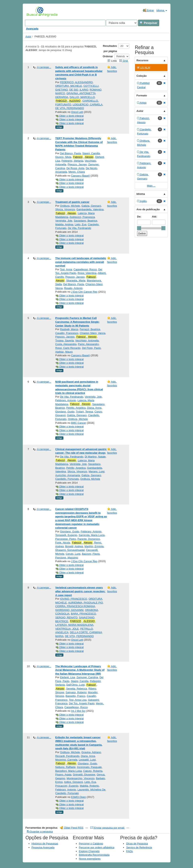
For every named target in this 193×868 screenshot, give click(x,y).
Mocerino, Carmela (66, 760)
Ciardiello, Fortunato (67, 479)
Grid (124, 61)
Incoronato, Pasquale (89, 767)
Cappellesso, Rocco (85, 269)
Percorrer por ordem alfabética (97, 847)
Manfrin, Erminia (94, 546)
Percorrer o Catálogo (91, 844)
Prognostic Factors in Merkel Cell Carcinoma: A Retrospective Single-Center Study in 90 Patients (77, 322)
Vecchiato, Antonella (87, 341)
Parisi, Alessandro (88, 344)
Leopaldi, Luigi (87, 760)
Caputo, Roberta (93, 771)
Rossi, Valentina (87, 273)
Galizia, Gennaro (91, 206)
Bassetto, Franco (75, 696)
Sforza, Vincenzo (65, 209)
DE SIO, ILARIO (79, 90)
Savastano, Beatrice (85, 221)
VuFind (33, 11)
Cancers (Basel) (80, 176)
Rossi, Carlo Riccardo (68, 348)
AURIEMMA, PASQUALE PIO (86, 603)
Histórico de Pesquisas (45, 844)
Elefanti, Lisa (67, 677)
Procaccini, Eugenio (67, 786)
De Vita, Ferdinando (79, 228)
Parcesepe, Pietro (66, 539)
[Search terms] (65, 23)
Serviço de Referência (139, 847)
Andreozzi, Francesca (82, 217)
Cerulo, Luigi (73, 554)
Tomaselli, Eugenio (66, 535)
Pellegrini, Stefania (72, 161)
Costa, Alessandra (66, 344)
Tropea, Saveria (65, 341)
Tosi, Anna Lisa (78, 700)
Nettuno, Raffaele (66, 767)
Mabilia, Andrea (64, 224)
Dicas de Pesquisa (137, 844)
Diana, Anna (94, 408)
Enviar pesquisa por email (108, 828)
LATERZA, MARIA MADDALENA (74, 625)
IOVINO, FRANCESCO (73, 599)
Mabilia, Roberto (89, 786)
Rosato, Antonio (73, 288)
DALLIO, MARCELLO (82, 97)
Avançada (32, 29)
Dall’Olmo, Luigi (75, 685)
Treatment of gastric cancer (72, 202)
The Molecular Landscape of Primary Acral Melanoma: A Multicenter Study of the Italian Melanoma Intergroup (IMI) (80, 670)
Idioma (162, 10)
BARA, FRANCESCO (84, 614)
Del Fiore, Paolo (91, 348)
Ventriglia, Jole (64, 221)
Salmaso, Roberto (76, 692)
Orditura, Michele (70, 206)
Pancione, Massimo (67, 558)
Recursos (142, 60)
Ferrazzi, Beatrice (90, 329)
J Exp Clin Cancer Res (84, 292)
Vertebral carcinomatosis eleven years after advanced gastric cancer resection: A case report (80, 591)
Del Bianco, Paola (70, 153)
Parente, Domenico (89, 539)
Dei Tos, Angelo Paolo (82, 703)
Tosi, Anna (66, 269)
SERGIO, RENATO (67, 617)
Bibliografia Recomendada (94, 855)
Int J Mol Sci (78, 711)
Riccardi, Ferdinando (67, 756)
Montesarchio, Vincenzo (81, 778)
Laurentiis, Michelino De (91, 790)
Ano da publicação (148, 209)
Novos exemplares (90, 859)
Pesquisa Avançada (43, 847)
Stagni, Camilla (91, 153)
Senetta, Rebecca (77, 689)
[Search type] (122, 23)
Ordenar (108, 56)
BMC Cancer (78, 423)
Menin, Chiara (77, 172)
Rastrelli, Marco (69, 329)
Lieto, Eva (81, 224)
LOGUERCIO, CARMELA (88, 105)
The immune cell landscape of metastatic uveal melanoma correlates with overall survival (81, 262)
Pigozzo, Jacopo (77, 164)
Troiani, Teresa (84, 412)
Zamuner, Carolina (87, 677)
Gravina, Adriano (91, 752)
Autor (28, 37)
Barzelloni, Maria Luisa (69, 771)
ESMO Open (78, 797)
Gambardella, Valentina (90, 209)
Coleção (142, 76)
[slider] (139, 228)
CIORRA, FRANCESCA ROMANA (75, 606)
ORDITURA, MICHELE (69, 86)
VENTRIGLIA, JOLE (67, 629)
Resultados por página (110, 49)
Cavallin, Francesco (67, 333)
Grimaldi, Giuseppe (84, 775)
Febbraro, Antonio (66, 400)
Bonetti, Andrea (74, 546)
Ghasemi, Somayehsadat (70, 550)
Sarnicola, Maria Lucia (92, 535)
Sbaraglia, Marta (76, 280)
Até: (154, 217)
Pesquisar (149, 23)
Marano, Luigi (96, 471)
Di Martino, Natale (95, 457)
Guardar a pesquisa (40, 832)
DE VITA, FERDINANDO (70, 108)
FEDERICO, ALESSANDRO (76, 82)
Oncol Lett (77, 112)
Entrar (148, 10)
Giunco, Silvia (63, 157)
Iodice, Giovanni (74, 782)
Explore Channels (89, 851)
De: (139, 217)
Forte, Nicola (63, 543)
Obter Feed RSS (72, 828)
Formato (142, 95)
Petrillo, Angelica (76, 408)
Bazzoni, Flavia (91, 554)
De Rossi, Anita (75, 168)
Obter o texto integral (70, 116)
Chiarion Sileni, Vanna (93, 333)
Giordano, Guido (65, 412)
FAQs (130, 851)
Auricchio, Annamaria (68, 475)
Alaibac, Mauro (64, 352)
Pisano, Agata (63, 775)
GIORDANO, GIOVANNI (70, 610)
